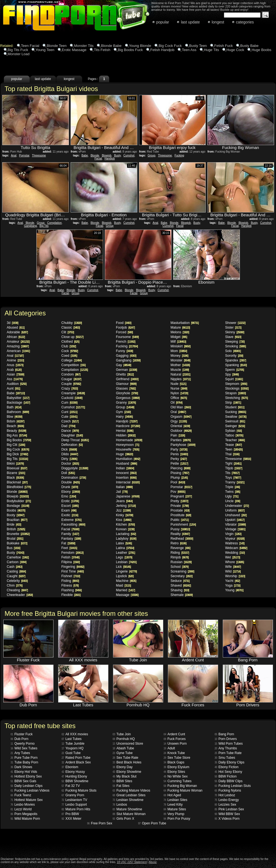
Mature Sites (175, 809)
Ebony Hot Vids (24, 772)
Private (180, 506)
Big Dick (18, 454)
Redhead (182, 539)
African (16, 337)
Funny (124, 351)
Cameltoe (18, 557)
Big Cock (18, 449)
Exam (69, 510)
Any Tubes (20, 753)
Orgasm (181, 417)
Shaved (181, 585)
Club (69, 346)
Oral (178, 412)
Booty (16, 515)
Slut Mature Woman (129, 814)
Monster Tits (84, 46)
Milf (178, 342)
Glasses (126, 388)
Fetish (70, 557)
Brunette (18, 534)
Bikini (15, 464)
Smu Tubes (225, 758)
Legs (124, 557)
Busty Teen (198, 46)
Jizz (123, 510)
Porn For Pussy (177, 819)
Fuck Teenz (21, 795)
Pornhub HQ (124, 739)
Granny (126, 403)
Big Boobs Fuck (130, 50)
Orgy (179, 421)
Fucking (179, 155)
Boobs (16, 510)
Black (15, 478)
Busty (117, 155)
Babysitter (18, 398)
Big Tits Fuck (18, 50)
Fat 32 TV (71, 786)
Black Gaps (174, 762)
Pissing (180, 473)
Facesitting (73, 524)
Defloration (72, 445)
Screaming (182, 571)
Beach (15, 426)
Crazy (70, 388)
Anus (15, 365)
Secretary (182, 576)
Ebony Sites (174, 772)
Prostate (180, 510)
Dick (69, 449)
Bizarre (16, 473)
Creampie (73, 393)
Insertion (126, 478)
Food (124, 323)
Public (180, 520)
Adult (169, 748)
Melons (180, 332)
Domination (74, 478)
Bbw (15, 417)
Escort (70, 506)
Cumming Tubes (178, 781)
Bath (14, 407)
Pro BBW (70, 814)
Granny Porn (73, 795)
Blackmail (17, 482)
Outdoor (181, 431)
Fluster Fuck (22, 734)
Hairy (124, 417)
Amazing (18, 346)
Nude (179, 384)
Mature (180, 328)
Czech (70, 421)
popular (163, 22)
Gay (124, 365)
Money (179, 356)
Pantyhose (183, 445)
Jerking (126, 506)
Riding (180, 553)
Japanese (128, 496)
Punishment (183, 524)
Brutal (15, 539)
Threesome (39, 155)
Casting (16, 571)
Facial (98, 159)
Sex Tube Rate (125, 758)
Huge (124, 454)
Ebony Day (123, 767)
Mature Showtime (127, 809)
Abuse (153, 862)
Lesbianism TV (74, 800)
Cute (69, 417)
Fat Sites (121, 786)
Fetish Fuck (223, 46)
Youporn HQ (73, 748)
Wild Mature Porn (25, 819)
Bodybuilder (19, 501)
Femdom (73, 553)
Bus (14, 548)
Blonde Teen (57, 46)
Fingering (73, 567)
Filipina (71, 562)
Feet (69, 548)
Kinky (125, 515)
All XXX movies (75, 734)
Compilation (54, 223)
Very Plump (174, 814)
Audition (17, 384)
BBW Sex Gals (23, 781)
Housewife (128, 449)
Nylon (179, 393)
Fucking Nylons (228, 790)
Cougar (71, 379)
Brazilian (17, 520)
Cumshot (129, 155)
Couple (71, 384)
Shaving (180, 590)
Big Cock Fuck (170, 46)
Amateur (18, 342)
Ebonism (70, 767)
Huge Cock (235, 50)
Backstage (18, 403)
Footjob (125, 328)
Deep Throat (75, 440)
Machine (126, 581)
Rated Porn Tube (76, 758)
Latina (125, 548)
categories (245, 22)
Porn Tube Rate (228, 753)
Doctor (70, 464)
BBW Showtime (75, 781)
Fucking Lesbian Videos (30, 790)
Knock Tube (174, 753)
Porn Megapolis (24, 814)
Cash (15, 567)
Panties (181, 440)
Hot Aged (172, 795)
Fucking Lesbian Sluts (233, 786)
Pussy (180, 529)
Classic (71, 328)
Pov (178, 492)
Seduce (180, 581)
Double (71, 482)
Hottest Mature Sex (27, 800)
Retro (179, 543)
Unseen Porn (175, 744)
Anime (15, 360)
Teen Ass (189, 50)
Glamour (126, 384)
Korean (125, 529)
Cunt (69, 412)
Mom (179, 351)
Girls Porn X (123, 819)
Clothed (70, 342)
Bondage (18, 506)
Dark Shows (21, 767)
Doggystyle (75, 468)
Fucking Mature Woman (183, 790)
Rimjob (180, 557)
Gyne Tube (123, 753)
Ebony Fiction (227, 767)
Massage (127, 595)
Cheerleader (20, 595)
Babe (85, 155)
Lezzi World (21, 809)
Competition (74, 365)
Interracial (128, 482)
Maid (124, 585)
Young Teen (45, 50)
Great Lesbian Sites (129, 795)
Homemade (129, 440)
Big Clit (16, 445)
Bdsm (16, 421)
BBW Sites (122, 781)
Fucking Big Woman (180, 786)
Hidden (126, 435)
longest (218, 22)
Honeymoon (128, 445)
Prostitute (181, 515)
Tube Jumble (73, 744)
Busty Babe (249, 46)
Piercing (180, 468)
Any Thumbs (226, 748)
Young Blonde (140, 46)
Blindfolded (19, 487)
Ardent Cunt (174, 734)
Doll (68, 473)
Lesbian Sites (175, 800)
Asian (16, 374)
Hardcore (128, 426)
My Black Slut (124, 776)
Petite (179, 464)
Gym (123, 412)
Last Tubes (72, 739)
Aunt (14, 388)
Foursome (127, 337)
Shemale (182, 595)
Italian (124, 487)
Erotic (70, 501)
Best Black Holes (127, 762)
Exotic (70, 515)
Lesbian (126, 562)
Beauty (17, 431)
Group (151, 155)
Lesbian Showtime (128, 800)
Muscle (180, 370)
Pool (178, 482)
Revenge (181, 548)
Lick (124, 567)
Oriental (180, 426)
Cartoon (17, 562)
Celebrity (17, 581)
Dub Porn (19, 739)
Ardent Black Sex (76, 762)
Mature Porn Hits (76, 809)
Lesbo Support (74, 805)
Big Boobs (19, 440)
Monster (180, 360)
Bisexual (17, 468)
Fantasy (71, 539)
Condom (71, 374)
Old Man (181, 407)
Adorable (17, 332)
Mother (180, 365)
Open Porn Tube (152, 823)
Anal (14, 155)
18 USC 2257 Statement (132, 862)
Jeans (124, 501)
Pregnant (181, 496)
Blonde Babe (111, 46)
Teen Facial (30, 46)
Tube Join (122, 734)
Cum (69, 403)
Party (179, 449)
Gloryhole (127, 393)
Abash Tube (123, 748)
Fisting (70, 581)
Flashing (72, 590)
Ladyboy (126, 539)
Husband (127, 464)
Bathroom (18, 412)
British (16, 529)
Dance (70, 431)
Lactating (126, 534)
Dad (68, 426)
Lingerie (126, 571)
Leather (126, 553)
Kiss (124, 520)
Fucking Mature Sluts (79, 790)
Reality (180, 534)
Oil (177, 403)
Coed (69, 356)
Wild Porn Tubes (229, 744)
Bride (14, 524)
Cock (70, 351)
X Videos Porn (227, 819)
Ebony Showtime (127, 772)
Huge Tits (211, 50)
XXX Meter (71, 819)
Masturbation (185, 323)
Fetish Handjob (162, 50)
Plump (179, 478)
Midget (179, 337)
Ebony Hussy (73, 772)
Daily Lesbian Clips (26, 786)
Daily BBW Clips (228, 781)
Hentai (125, 431)
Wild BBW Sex (227, 814)
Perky (179, 459)
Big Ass (17, 435)
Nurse (179, 388)
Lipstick (125, 576)
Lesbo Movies (23, 805)
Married (126, 590)
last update (190, 22)
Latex (124, 543)
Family (70, 534)
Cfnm (15, 585)
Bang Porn (224, 734)
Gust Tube (71, 753)
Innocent (126, 473)
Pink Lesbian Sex (229, 809)
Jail (122, 492)
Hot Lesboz (225, 795)
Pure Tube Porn (24, 758)
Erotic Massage (74, 50)
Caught (16, 576)
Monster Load (19, 54)
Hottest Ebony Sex (26, 776)
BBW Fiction (226, 776)
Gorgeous (128, 398)
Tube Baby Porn (24, 762)
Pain (178, 435)
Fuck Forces (175, 739)
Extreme (72, 520)
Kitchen (125, 524)
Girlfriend (127, 379)
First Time (73, 571)
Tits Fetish (102, 50)
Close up (73, 337)
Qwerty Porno (22, 744)
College (72, 360)
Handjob (110, 159)
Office (179, 398)
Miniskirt (181, 346)
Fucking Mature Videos (131, 790)
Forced (124, 332)
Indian (125, 468)
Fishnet (71, 576)
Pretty (179, 501)
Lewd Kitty (173, 805)
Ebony (71, 492)
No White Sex (175, 776)
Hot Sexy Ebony (228, 772)
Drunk (70, 487)
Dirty (69, 459)
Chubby (72, 323)
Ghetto (125, 374)
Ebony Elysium (176, 767)
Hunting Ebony (74, 776)
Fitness (70, 585)
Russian (181, 562)
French (126, 342)
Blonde (95, 155)
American (18, 351)
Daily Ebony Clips (229, 762)
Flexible (71, 595)
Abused (16, 328)
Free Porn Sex (100, 823)
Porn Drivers (226, 739)
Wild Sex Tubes (24, 748)
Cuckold (72, 398)
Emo (69, 496)
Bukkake (17, 543)
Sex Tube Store (177, 758)
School (180, 567)
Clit (68, 332)
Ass (15, 379)
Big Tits (44, 226)
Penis (179, 454)
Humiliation (128, 459)
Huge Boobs (261, 50)
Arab (14, 370)
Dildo (70, 454)
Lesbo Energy (227, 800)
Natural (180, 374)
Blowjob (107, 155)
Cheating (17, 590)
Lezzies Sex (225, 805)
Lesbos (120, 805)
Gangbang (30, 226)
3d (13, 323)
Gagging (126, 356)
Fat (68, 543)
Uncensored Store (128, 744)
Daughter (72, 435)
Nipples (181, 379)
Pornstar (24, 155)
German (127, 370)
